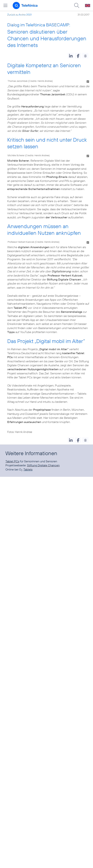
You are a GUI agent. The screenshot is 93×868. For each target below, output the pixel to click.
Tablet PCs (12, 461)
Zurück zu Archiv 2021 (19, 15)
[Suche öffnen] (77, 5)
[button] (71, 56)
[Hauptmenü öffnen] (5, 5)
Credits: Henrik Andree (40, 81)
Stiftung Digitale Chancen (43, 465)
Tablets (28, 469)
